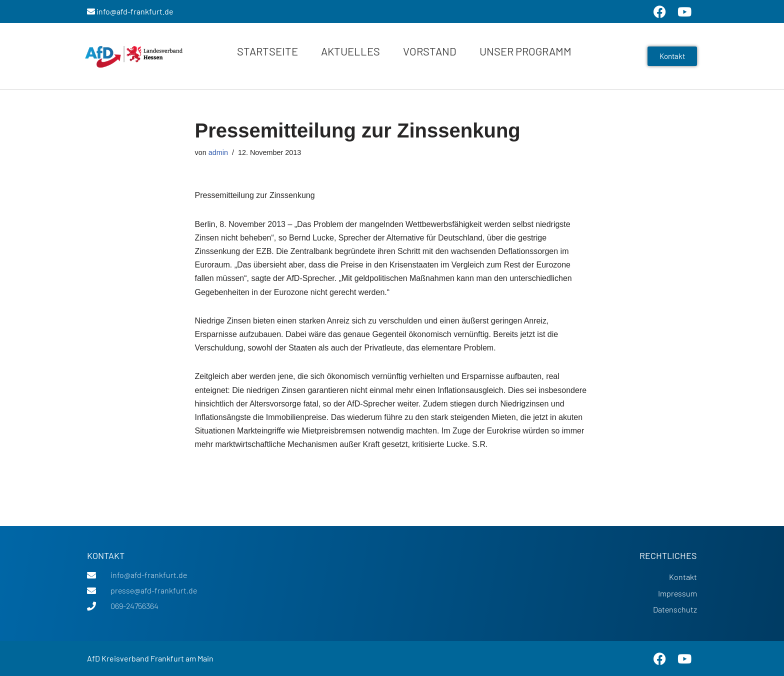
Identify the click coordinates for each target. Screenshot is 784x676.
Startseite (267, 51)
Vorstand (430, 51)
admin (218, 152)
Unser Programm (525, 51)
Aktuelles (350, 51)
